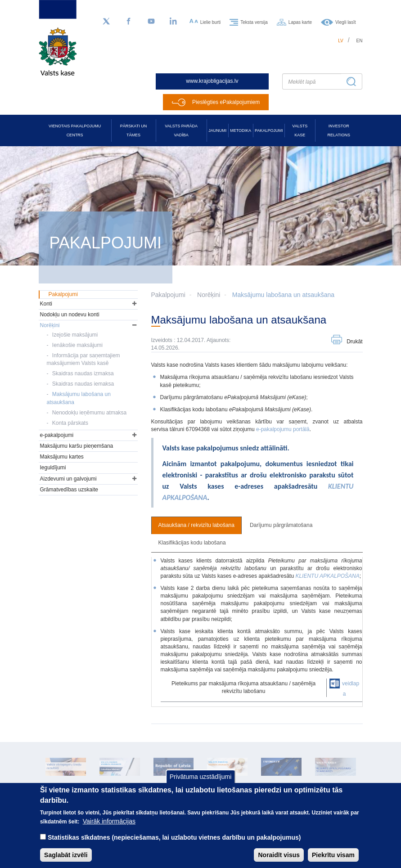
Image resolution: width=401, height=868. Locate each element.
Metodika (241, 130)
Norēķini (209, 295)
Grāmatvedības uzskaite (69, 490)
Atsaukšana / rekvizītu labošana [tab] (196, 525)
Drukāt (354, 342)
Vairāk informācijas (109, 829)
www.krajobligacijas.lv (212, 81)
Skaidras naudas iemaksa (83, 384)
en (360, 41)
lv (341, 41)
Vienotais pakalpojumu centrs (75, 130)
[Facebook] (129, 22)
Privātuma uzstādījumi (201, 785)
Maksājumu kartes (62, 457)
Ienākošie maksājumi (77, 345)
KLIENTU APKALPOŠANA (327, 576)
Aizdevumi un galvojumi (68, 479)
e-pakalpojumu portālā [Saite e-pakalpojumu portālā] (283, 429)
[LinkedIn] (174, 22)
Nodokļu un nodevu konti (70, 315)
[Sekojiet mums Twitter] (106, 22)
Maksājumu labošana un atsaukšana (283, 295)
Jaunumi (217, 130)
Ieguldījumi (53, 468)
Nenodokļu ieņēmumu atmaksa (89, 413)
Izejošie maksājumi (75, 335)
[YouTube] (151, 22)
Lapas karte (300, 22)
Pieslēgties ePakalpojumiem (226, 102)
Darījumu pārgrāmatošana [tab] (281, 525)
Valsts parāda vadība (181, 130)
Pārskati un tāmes (133, 130)
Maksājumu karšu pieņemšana (77, 446)
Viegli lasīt (345, 22)
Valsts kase (300, 130)
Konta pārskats (70, 423)
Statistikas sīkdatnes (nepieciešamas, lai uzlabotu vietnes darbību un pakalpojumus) (174, 845)
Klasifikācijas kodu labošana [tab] (192, 543)
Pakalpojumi (269, 130)
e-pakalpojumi (57, 435)
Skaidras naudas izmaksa (83, 373)
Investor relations (339, 130)
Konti (46, 304)
